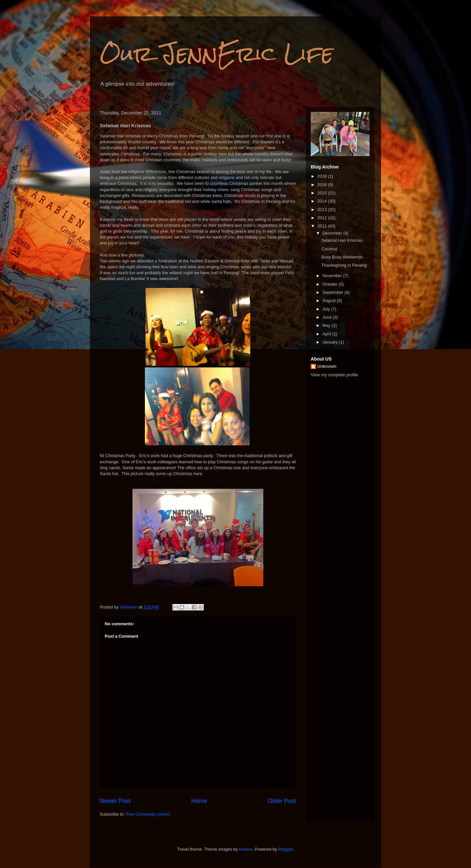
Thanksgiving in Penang (344, 265)
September (333, 292)
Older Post (282, 801)
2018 (323, 176)
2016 (323, 185)
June (328, 317)
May (327, 325)
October (331, 284)
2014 (323, 201)
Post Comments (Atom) (148, 814)
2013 (323, 210)
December (333, 233)
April (327, 334)
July (327, 309)
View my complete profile (334, 375)
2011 (323, 226)
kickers (246, 849)
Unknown (327, 366)
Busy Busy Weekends (342, 257)
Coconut (329, 249)
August (330, 301)
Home (199, 801)
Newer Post (115, 801)
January (331, 342)
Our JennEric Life (217, 53)
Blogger (286, 849)
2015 (323, 193)
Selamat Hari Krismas (342, 240)
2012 (323, 218)
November (333, 276)
